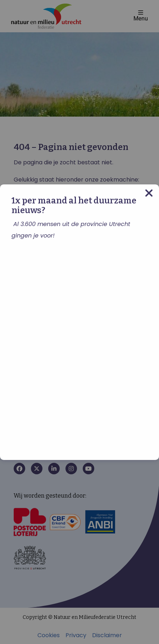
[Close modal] (149, 193)
